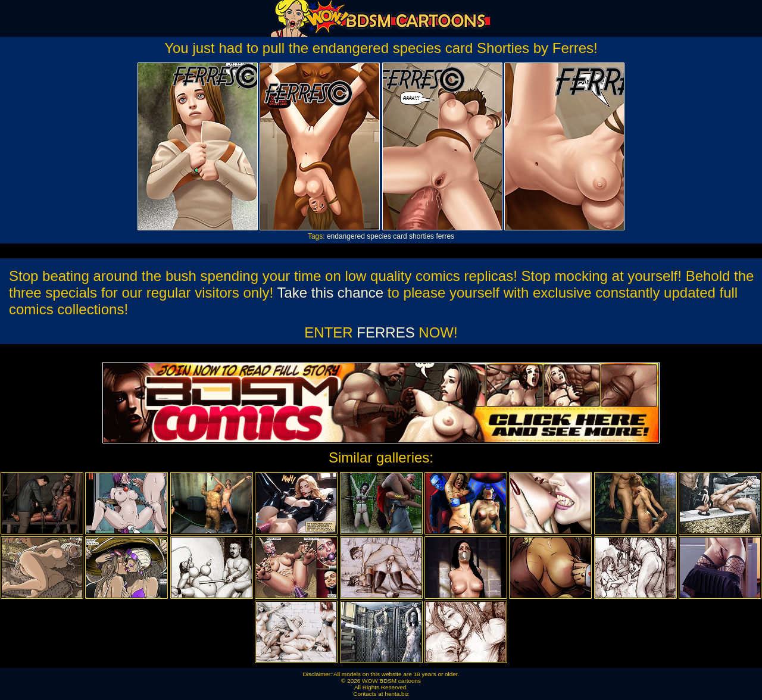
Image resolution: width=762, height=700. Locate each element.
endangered (346, 236)
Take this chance (330, 293)
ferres (445, 236)
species (379, 236)
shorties (421, 236)
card (400, 236)
